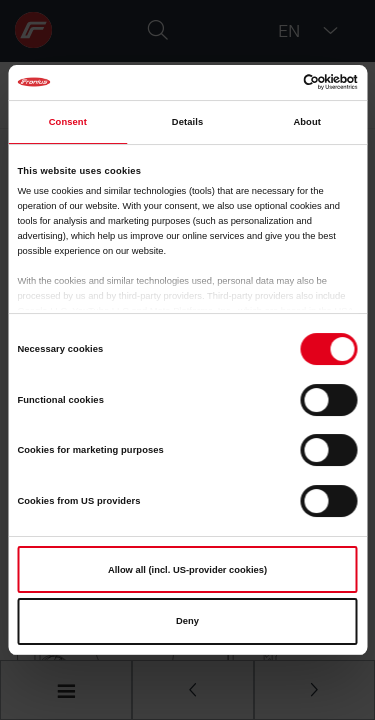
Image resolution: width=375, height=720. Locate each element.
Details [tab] (187, 122)
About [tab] (307, 122)
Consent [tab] (68, 122)
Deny (187, 621)
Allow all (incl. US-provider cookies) (187, 570)
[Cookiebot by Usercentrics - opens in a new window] (271, 82)
